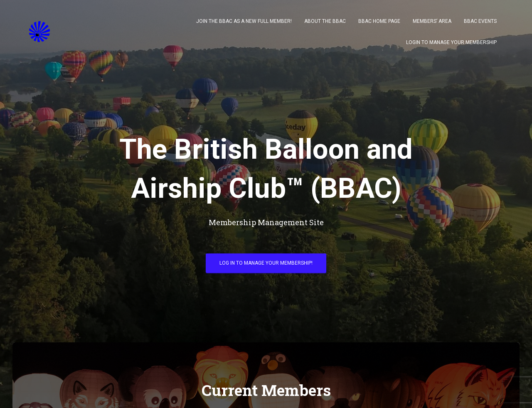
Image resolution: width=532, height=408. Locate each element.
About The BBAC (325, 21)
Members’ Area (432, 21)
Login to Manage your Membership (451, 42)
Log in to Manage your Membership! (266, 263)
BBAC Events (480, 21)
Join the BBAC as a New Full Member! (244, 21)
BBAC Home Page (379, 21)
